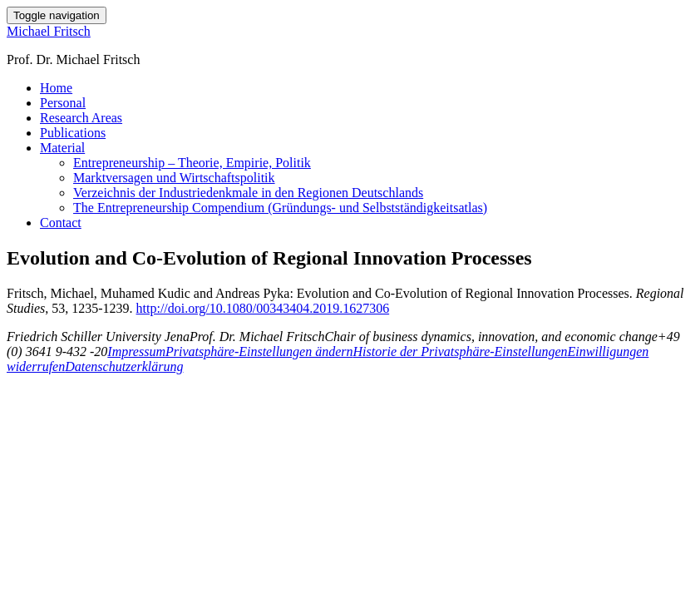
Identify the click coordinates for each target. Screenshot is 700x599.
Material (62, 148)
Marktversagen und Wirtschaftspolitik (174, 178)
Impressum (136, 351)
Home (56, 88)
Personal (63, 103)
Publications (73, 133)
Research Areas (81, 118)
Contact (61, 223)
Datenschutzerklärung (124, 366)
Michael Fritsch (49, 31)
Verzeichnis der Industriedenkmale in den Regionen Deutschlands (248, 193)
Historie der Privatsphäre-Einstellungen (461, 351)
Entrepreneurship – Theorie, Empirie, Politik (192, 163)
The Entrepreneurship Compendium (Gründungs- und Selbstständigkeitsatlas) (280, 208)
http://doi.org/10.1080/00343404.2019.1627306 (263, 308)
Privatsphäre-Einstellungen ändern (259, 351)
